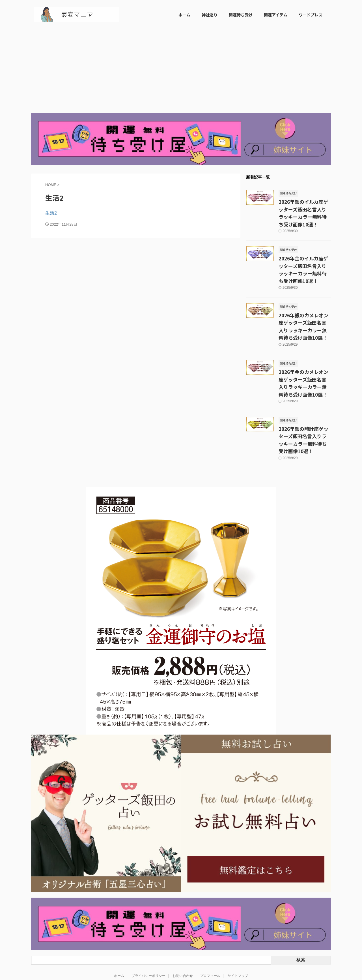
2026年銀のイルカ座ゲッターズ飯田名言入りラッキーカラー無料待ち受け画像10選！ (305, 208)
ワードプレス (311, 15)
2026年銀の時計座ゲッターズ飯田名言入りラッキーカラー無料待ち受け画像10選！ (305, 408)
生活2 (51, 213)
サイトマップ (238, 939)
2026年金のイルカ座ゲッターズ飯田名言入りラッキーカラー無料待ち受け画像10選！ (305, 254)
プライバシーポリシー (148, 939)
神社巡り (210, 15)
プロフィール (210, 939)
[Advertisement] (181, 70)
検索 (301, 923)
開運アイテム (276, 15)
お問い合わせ (183, 939)
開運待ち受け (241, 15)
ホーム (184, 15)
